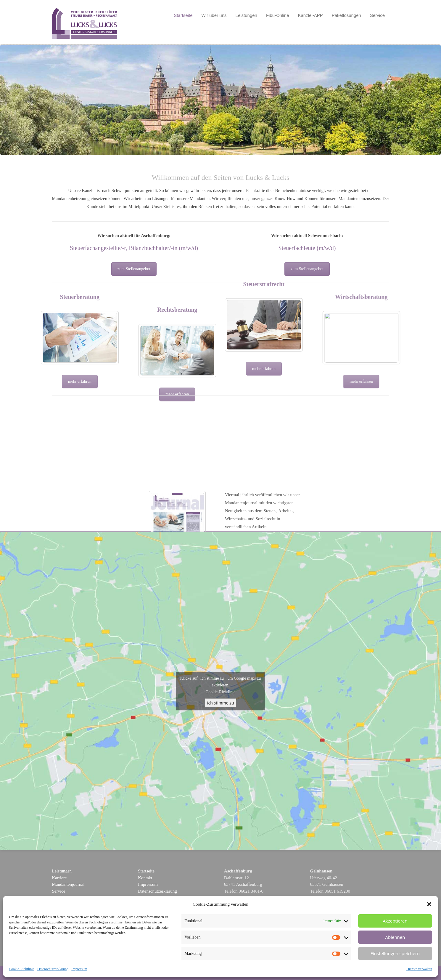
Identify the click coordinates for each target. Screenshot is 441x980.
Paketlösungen (346, 15)
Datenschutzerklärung (53, 969)
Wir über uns (214, 15)
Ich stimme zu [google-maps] (221, 703)
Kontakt (145, 878)
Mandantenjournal (68, 884)
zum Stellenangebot (134, 269)
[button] (429, 904)
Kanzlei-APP (310, 15)
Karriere (59, 878)
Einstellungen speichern (395, 953)
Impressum (79, 969)
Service (377, 15)
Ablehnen (395, 937)
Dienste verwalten (419, 969)
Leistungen (246, 15)
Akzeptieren (395, 921)
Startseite (183, 15)
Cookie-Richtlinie (22, 969)
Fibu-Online (278, 15)
